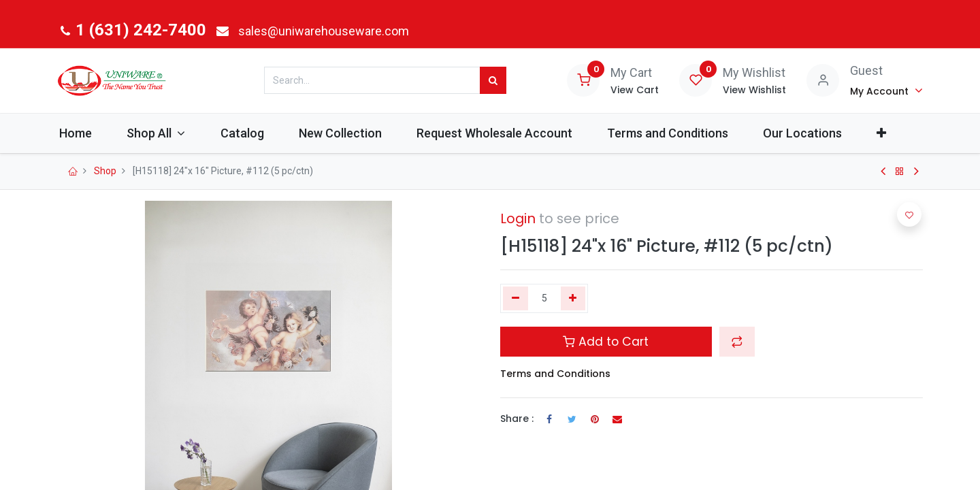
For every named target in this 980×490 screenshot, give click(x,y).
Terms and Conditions (555, 374)
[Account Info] (886, 91)
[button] (897, 133)
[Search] (493, 80)
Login (518, 218)
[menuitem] (91, 133)
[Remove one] (516, 299)
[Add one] (573, 299)
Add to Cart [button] (606, 342)
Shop (105, 171)
